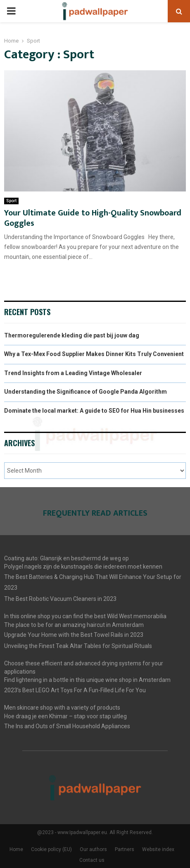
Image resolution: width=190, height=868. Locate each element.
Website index (158, 849)
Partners (125, 849)
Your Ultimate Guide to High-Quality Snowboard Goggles (93, 218)
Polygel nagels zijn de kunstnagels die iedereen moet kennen (83, 567)
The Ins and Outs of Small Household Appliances (67, 726)
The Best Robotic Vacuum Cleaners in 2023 (60, 599)
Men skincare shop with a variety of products (62, 708)
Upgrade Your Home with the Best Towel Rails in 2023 (74, 635)
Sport (11, 201)
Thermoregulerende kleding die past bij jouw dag (72, 335)
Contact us (92, 860)
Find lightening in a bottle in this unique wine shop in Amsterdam (87, 680)
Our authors (93, 849)
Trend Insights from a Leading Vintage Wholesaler (73, 373)
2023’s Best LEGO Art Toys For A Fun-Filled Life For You (75, 690)
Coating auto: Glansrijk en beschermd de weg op (66, 558)
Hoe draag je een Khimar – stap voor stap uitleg (65, 716)
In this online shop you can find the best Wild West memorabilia (85, 616)
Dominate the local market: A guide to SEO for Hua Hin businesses (94, 411)
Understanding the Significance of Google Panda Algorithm (85, 392)
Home (16, 849)
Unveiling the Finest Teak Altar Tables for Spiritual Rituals (78, 646)
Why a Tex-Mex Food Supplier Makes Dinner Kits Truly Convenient (94, 354)
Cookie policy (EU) (51, 849)
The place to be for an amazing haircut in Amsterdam (74, 625)
